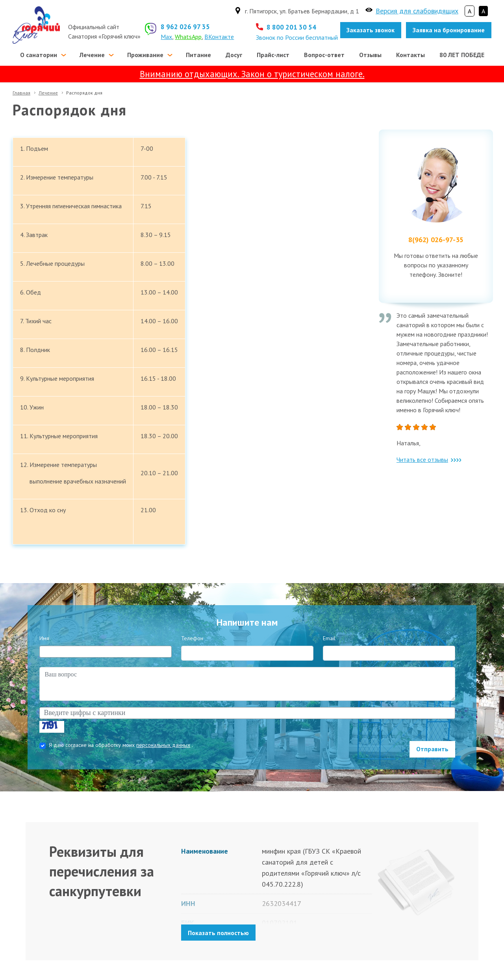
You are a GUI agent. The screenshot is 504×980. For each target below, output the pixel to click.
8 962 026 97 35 (185, 27)
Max (166, 37)
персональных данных (163, 745)
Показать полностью (218, 933)
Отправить (432, 749)
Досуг (234, 55)
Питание (198, 55)
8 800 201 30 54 (291, 27)
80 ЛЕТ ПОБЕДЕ (462, 55)
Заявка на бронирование (449, 30)
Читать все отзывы (429, 459)
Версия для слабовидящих (417, 11)
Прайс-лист (273, 55)
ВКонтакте (219, 37)
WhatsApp (188, 37)
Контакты (410, 55)
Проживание (145, 55)
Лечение (92, 55)
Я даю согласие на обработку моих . (121, 745)
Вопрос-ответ (324, 55)
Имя (44, 638)
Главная (21, 93)
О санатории (39, 55)
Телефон (192, 638)
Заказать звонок (371, 30)
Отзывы (370, 55)
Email (329, 638)
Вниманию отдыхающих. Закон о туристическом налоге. (252, 74)
